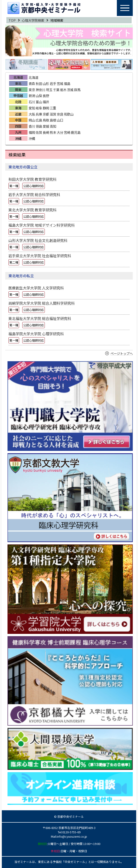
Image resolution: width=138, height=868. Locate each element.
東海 (18, 108)
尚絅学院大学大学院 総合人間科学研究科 (42, 303)
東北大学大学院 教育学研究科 (33, 210)
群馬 (77, 90)
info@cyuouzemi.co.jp (72, 836)
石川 (32, 102)
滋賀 (53, 114)
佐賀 (39, 132)
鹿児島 (76, 132)
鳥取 (46, 120)
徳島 (39, 126)
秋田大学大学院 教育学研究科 (33, 179)
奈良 (60, 114)
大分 (60, 132)
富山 (39, 102)
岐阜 (39, 108)
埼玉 (49, 90)
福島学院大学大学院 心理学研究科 (36, 334)
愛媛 (46, 126)
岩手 (53, 83)
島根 (53, 120)
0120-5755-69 (71, 832)
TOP (12, 20)
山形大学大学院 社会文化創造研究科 (38, 240)
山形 (46, 83)
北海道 (18, 77)
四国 (18, 126)
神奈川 (40, 90)
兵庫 (39, 114)
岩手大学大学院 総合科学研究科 (34, 195)
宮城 (60, 83)
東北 (18, 83)
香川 (32, 126)
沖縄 (18, 138)
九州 (18, 132)
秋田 (39, 83)
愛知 (32, 108)
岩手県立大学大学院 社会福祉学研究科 (40, 256)
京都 (46, 114)
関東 (18, 90)
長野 (46, 95)
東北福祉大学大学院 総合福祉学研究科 (40, 318)
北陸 (18, 102)
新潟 (32, 95)
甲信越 (18, 95)
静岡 (46, 108)
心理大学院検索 (33, 20)
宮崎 (67, 132)
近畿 (18, 114)
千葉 (56, 90)
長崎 (46, 132)
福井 (46, 102)
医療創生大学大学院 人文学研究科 (36, 288)
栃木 (63, 90)
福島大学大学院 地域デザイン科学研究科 (42, 225)
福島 (67, 83)
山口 (60, 120)
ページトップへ (122, 353)
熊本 (53, 132)
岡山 (32, 120)
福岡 (32, 132)
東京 (32, 90)
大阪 (32, 114)
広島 (39, 120)
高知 (53, 126)
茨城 (70, 90)
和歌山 (69, 114)
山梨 (39, 95)
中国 (18, 120)
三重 (53, 108)
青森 (32, 83)
